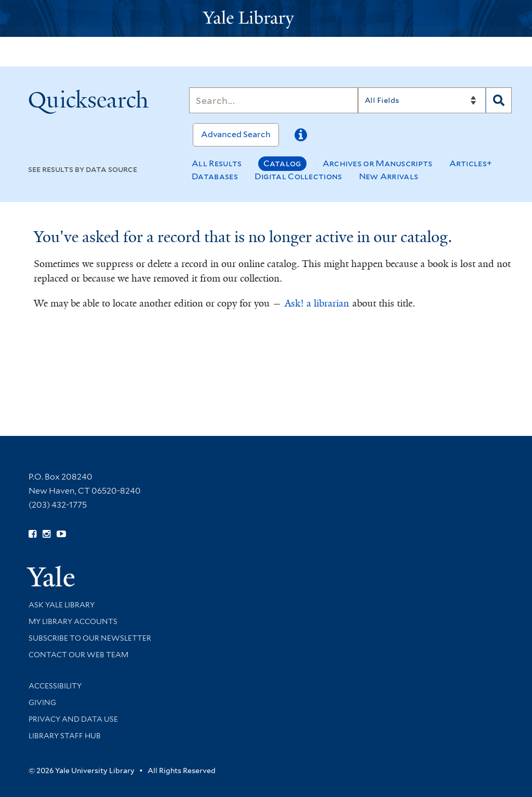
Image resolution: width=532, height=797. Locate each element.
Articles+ (471, 163)
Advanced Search (236, 134)
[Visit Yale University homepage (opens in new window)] (51, 573)
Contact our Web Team (78, 655)
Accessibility (55, 686)
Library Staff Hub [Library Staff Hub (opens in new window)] (65, 736)
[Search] (274, 100)
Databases (215, 176)
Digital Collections (298, 176)
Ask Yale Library (62, 605)
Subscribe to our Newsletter (90, 638)
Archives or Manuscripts (378, 163)
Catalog (282, 163)
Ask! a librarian (317, 303)
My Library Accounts (73, 621)
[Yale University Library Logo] (266, 18)
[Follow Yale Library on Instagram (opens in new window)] (46, 534)
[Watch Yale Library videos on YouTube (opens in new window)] (61, 534)
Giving (42, 702)
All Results (217, 163)
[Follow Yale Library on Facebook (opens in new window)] (32, 534)
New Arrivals (389, 176)
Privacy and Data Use (73, 719)
